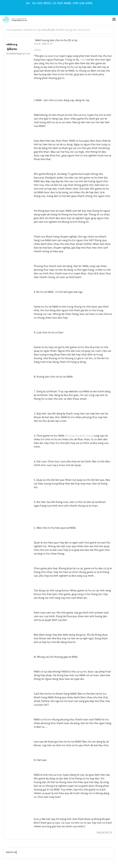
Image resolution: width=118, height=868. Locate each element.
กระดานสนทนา (15, 30)
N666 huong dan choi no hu (74, 30)
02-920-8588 (62, 3)
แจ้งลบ (37, 50)
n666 (83, 60)
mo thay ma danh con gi (79, 436)
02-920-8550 (41, 3)
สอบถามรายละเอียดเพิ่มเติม (40, 30)
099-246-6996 (83, 3)
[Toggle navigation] (114, 20)
